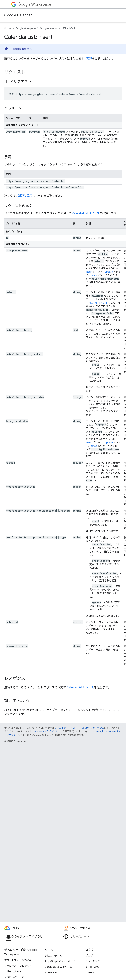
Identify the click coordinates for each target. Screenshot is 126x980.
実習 (89, 59)
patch (94, 275)
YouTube (90, 973)
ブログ (89, 956)
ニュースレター (94, 961)
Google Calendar (18, 15)
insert (89, 272)
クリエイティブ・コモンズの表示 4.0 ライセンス (79, 728)
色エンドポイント (98, 303)
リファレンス (69, 28)
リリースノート (13, 972)
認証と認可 (25, 196)
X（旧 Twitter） (94, 967)
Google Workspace (26, 28)
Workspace (34, 4)
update (109, 272)
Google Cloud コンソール (59, 967)
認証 (17, 49)
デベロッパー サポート (17, 977)
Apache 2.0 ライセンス (46, 731)
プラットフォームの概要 (18, 960)
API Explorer (52, 973)
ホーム (8, 28)
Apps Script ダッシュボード (60, 961)
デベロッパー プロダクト (18, 966)
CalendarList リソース (86, 213)
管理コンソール (53, 956)
